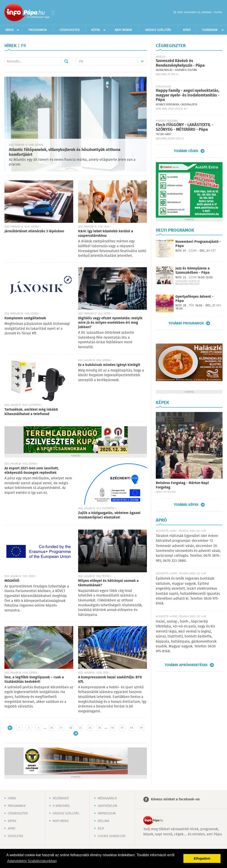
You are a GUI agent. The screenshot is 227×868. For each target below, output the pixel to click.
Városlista (53, 13)
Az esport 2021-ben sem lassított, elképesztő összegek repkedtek (32, 471)
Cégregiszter (70, 30)
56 (113, 728)
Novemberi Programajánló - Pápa (198, 244)
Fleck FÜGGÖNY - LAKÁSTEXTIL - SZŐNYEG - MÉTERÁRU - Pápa (184, 127)
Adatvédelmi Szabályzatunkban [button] (32, 861)
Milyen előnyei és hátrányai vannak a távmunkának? (108, 583)
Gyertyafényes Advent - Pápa (194, 299)
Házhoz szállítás (158, 30)
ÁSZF (101, 829)
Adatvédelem (107, 806)
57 (122, 728)
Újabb (10, 728)
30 (52, 728)
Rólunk (103, 821)
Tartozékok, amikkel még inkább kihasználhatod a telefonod (31, 412)
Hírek (10, 30)
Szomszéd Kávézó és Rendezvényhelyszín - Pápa (180, 63)
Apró (187, 30)
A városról (61, 806)
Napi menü (61, 821)
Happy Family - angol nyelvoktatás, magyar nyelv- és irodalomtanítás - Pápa (188, 95)
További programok (186, 323)
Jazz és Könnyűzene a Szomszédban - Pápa (193, 271)
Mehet (66, 61)
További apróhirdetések (186, 665)
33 (80, 728)
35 (99, 728)
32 (71, 728)
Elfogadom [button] (202, 858)
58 (132, 728)
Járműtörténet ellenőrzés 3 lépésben (34, 231)
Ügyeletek (15, 836)
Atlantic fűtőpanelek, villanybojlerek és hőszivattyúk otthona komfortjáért (65, 152)
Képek (96, 30)
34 (90, 728)
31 (61, 728)
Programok (38, 30)
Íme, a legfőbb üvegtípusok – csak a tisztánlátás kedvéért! (34, 680)
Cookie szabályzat (112, 836)
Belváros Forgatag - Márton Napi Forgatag (182, 485)
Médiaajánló (107, 798)
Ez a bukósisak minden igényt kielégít (109, 365)
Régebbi (76, 733)
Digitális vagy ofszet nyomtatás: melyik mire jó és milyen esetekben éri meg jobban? (110, 323)
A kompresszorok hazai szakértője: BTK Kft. (110, 680)
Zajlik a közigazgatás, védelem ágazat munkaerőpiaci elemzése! (109, 515)
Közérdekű (61, 798)
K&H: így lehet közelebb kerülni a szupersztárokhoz (106, 234)
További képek (186, 505)
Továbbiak (210, 30)
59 (141, 728)
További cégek (186, 151)
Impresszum (107, 814)
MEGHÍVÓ (12, 581)
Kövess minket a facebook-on (175, 799)
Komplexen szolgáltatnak (25, 318)
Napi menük (124, 30)
